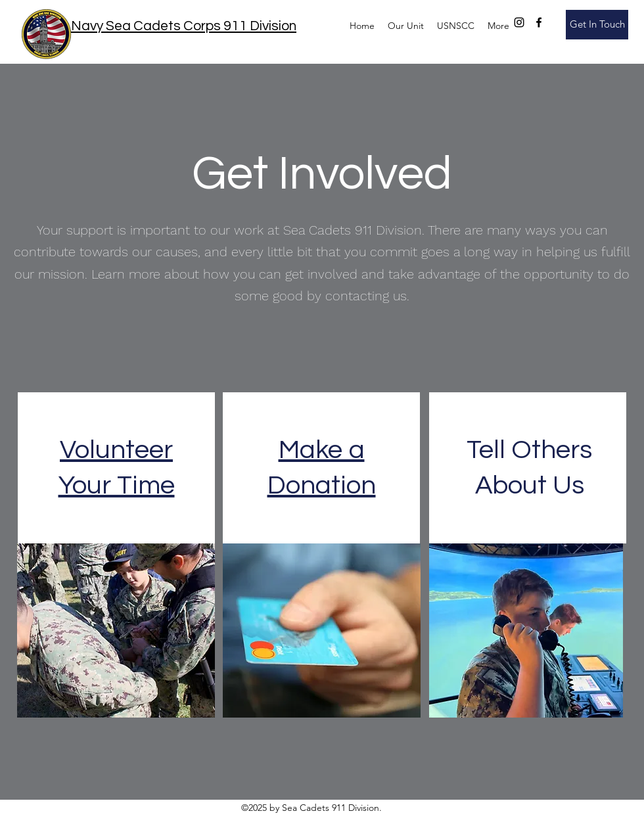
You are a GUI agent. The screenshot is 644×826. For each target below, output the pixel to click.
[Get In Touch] (597, 25)
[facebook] (539, 22)
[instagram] (519, 22)
